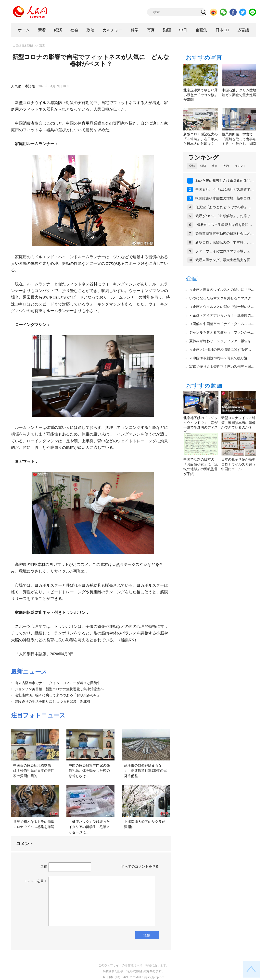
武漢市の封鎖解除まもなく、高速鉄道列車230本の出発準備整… (146, 771)
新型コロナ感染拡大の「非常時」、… (225, 242)
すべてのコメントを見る (140, 867)
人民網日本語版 (23, 46)
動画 (167, 30)
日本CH (222, 30)
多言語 (243, 30)
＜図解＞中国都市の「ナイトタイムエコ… (222, 324)
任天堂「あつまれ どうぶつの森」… (223, 207)
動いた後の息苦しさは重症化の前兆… (225, 181)
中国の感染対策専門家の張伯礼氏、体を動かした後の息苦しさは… (89, 771)
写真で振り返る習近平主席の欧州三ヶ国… (222, 367)
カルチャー (113, 30)
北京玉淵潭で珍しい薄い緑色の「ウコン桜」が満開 (201, 95)
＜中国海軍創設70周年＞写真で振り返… (220, 358)
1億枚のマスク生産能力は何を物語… (224, 225)
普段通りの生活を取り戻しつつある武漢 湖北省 (52, 702)
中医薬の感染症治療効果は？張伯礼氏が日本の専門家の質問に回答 (34, 771)
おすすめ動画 (204, 385)
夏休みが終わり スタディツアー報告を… (222, 341)
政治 (90, 30)
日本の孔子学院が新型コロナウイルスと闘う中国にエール (238, 464)
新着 (42, 30)
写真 (151, 30)
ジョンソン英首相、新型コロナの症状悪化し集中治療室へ (59, 689)
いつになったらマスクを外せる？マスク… (222, 298)
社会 (74, 30)
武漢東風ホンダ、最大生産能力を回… (225, 260)
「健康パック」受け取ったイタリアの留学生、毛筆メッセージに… (89, 827)
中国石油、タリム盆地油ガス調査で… (225, 190)
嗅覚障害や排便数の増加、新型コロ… (225, 198)
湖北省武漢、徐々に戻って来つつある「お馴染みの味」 (58, 695)
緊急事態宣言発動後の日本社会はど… (225, 234)
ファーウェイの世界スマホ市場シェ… (225, 251)
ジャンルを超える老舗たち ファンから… (222, 332)
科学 (135, 30)
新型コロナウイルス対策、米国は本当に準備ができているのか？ (238, 423)
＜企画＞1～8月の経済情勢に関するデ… (220, 350)
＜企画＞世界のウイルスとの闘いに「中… (222, 290)
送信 (147, 935)
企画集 (201, 30)
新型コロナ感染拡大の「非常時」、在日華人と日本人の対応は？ (201, 139)
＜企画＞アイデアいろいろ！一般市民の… (222, 315)
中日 (183, 30)
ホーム (24, 30)
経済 (58, 30)
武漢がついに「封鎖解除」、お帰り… (225, 216)
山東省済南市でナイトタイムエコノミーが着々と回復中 (58, 683)
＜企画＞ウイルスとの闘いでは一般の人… (222, 307)
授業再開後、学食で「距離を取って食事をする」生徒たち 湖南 (239, 139)
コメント (240, 166)
